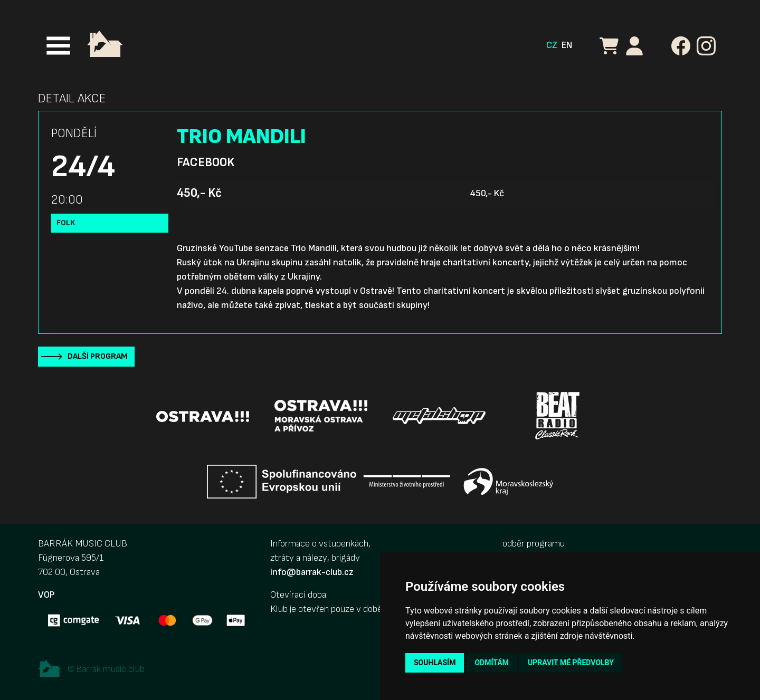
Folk (66, 223)
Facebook (206, 162)
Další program (98, 356)
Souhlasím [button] (435, 663)
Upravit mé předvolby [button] (571, 663)
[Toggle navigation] (58, 46)
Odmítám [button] (492, 663)
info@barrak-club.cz (312, 572)
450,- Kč (199, 193)
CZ (552, 45)
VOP (46, 595)
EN (567, 45)
